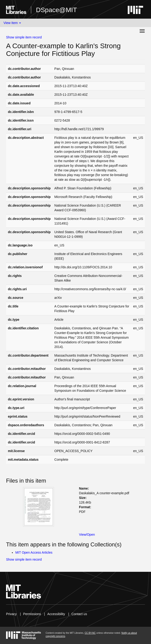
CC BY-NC (90, 633)
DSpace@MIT (56, 10)
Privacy (11, 614)
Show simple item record (24, 37)
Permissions (32, 614)
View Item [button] (12, 23)
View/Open (87, 535)
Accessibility (56, 614)
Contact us (79, 614)
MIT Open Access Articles (34, 552)
